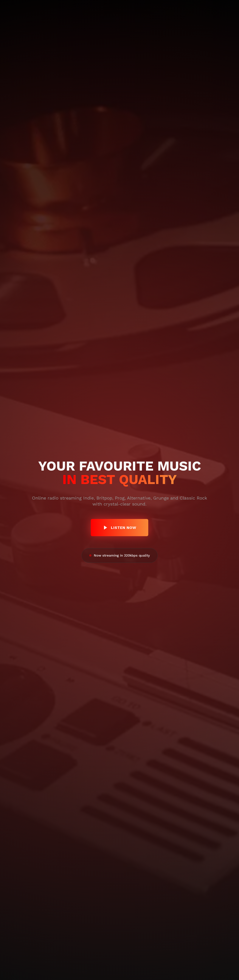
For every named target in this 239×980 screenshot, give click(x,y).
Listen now (119, 528)
